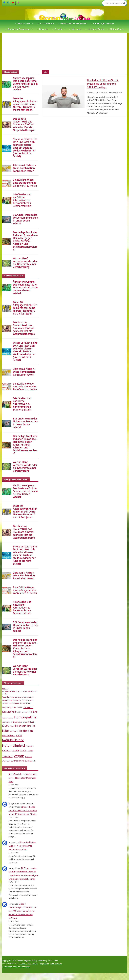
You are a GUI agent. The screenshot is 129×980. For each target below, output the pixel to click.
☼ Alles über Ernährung (18, 29)
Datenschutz (57, 964)
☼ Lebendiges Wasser (102, 23)
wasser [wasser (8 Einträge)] (29, 757)
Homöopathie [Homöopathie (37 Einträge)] (25, 717)
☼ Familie (57, 29)
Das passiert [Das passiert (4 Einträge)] (30, 700)
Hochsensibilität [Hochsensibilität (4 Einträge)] (7, 718)
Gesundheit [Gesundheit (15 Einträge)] (9, 712)
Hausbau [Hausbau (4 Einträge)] (25, 712)
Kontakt (35, 964)
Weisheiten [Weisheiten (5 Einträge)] (6, 761)
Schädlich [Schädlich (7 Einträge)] (15, 751)
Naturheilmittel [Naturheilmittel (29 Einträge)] (14, 746)
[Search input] (113, 3)
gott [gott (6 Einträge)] (19, 712)
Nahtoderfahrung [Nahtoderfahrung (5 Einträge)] (8, 736)
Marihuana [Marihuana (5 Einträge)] (14, 731)
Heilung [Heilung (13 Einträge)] (33, 712)
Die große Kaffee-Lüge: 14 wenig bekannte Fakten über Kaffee (22, 846)
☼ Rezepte (42, 29)
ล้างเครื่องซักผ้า (15, 774)
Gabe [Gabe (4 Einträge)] (14, 708)
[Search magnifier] (124, 3)
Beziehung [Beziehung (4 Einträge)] (17, 700)
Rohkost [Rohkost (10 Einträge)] (6, 751)
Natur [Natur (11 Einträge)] (19, 735)
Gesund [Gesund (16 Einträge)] (28, 707)
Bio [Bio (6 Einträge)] (23, 700)
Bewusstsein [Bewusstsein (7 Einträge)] (7, 700)
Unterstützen (24, 964)
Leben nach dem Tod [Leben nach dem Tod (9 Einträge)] (25, 726)
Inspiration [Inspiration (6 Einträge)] (18, 722)
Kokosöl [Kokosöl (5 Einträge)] (31, 722)
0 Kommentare (115, 92)
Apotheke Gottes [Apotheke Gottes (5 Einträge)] (8, 697)
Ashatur (92, 92)
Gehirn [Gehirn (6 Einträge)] (20, 708)
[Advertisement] (65, 51)
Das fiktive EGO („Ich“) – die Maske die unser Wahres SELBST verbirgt (103, 84)
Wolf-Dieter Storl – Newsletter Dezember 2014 (22, 778)
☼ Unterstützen (116, 29)
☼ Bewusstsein (23, 23)
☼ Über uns (75, 29)
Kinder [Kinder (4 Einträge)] (25, 722)
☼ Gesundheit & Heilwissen (72, 23)
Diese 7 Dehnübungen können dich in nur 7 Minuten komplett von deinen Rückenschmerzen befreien (22, 911)
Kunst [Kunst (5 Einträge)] (12, 726)
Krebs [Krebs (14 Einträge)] (6, 726)
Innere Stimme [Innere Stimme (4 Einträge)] (7, 722)
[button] (32, 23)
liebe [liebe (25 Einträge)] (5, 731)
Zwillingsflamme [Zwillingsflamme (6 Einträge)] (18, 761)
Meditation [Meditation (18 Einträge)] (26, 731)
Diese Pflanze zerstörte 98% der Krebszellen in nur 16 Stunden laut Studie (23, 810)
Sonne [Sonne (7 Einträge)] (30, 751)
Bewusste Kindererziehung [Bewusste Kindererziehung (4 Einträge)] (24, 697)
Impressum (45, 964)
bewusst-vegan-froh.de (26, 960)
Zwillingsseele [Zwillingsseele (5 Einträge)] (30, 761)
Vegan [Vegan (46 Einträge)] (19, 756)
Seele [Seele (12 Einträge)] (23, 750)
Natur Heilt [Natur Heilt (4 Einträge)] (30, 746)
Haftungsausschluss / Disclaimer (17, 967)
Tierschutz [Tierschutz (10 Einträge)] (7, 756)
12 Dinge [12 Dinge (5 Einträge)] (5, 689)
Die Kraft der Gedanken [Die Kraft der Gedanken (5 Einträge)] (10, 703)
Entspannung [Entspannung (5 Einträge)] (7, 708)
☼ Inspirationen (45, 23)
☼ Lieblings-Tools (94, 29)
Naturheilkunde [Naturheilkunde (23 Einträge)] (13, 740)
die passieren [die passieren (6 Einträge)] (25, 703)
